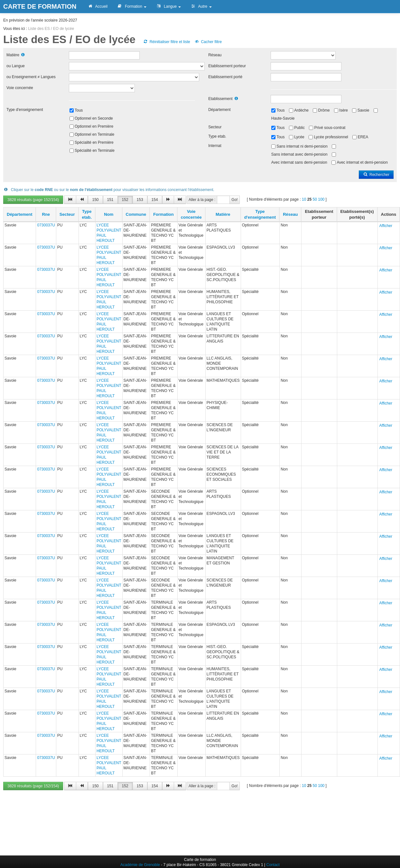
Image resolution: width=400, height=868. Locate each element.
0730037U (46, 225)
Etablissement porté (225, 77)
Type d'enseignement (25, 110)
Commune (136, 214)
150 (95, 200)
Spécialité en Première (94, 142)
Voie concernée (20, 88)
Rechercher (376, 175)
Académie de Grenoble (140, 865)
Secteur (215, 127)
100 (321, 199)
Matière (13, 55)
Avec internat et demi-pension (362, 162)
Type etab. (217, 136)
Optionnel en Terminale (94, 134)
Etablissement (220, 99)
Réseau (215, 55)
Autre (201, 6)
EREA (363, 137)
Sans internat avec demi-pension (299, 154)
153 (140, 200)
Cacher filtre (208, 42)
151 (110, 200)
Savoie (363, 110)
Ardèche (301, 110)
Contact (273, 865)
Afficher (386, 226)
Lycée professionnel (331, 137)
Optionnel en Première (94, 126)
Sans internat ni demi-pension (302, 146)
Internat (215, 146)
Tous (79, 110)
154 (155, 200)
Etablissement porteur (227, 66)
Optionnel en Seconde (94, 118)
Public (299, 128)
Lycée (299, 137)
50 (315, 199)
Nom (109, 214)
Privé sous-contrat (330, 128)
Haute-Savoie (283, 118)
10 (304, 199)
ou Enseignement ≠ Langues (31, 77)
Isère (344, 110)
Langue (168, 6)
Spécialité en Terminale (95, 151)
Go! (234, 200)
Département (219, 110)
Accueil (98, 6)
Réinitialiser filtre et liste (166, 42)
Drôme (324, 110)
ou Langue (16, 66)
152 (125, 200)
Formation (132, 6)
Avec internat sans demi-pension (299, 162)
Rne (46, 214)
